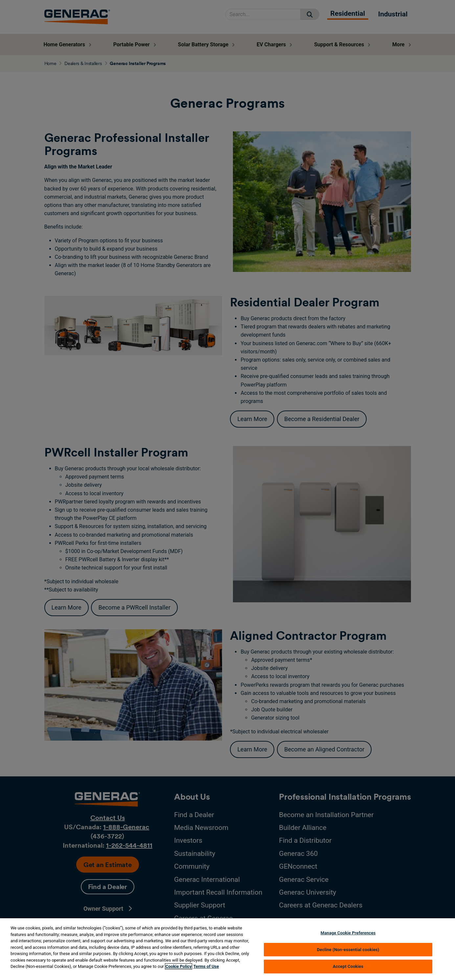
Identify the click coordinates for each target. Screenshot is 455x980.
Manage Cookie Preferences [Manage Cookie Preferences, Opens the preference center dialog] (348, 933)
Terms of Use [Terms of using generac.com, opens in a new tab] (206, 966)
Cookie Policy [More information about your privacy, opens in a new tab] (179, 966)
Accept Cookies (348, 966)
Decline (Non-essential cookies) (348, 950)
